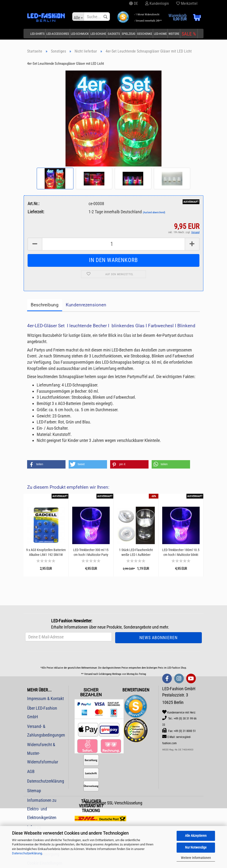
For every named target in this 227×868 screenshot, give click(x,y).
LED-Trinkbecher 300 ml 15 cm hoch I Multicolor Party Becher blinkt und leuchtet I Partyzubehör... (91, 552)
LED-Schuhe (98, 34)
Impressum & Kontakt (45, 699)
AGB (31, 771)
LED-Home (160, 34)
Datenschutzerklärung (27, 853)
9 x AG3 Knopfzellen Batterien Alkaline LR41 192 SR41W (46, 552)
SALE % (189, 34)
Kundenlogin (157, 3)
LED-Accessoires (58, 34)
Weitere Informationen (196, 858)
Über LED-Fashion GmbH (42, 712)
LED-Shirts (37, 34)
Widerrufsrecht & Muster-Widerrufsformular (43, 753)
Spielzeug (128, 34)
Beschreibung (45, 305)
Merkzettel (187, 3)
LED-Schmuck (80, 34)
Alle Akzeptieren (196, 836)
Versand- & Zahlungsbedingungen (46, 731)
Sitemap (34, 791)
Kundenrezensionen (86, 305)
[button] (46, 464)
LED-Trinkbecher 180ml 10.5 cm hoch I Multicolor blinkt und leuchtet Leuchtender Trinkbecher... (181, 552)
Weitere (174, 34)
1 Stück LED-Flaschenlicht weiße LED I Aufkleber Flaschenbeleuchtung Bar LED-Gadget (136, 552)
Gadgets (114, 34)
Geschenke (145, 34)
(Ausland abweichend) (154, 212)
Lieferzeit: (36, 212)
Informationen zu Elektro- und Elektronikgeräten (42, 809)
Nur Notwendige (196, 847)
